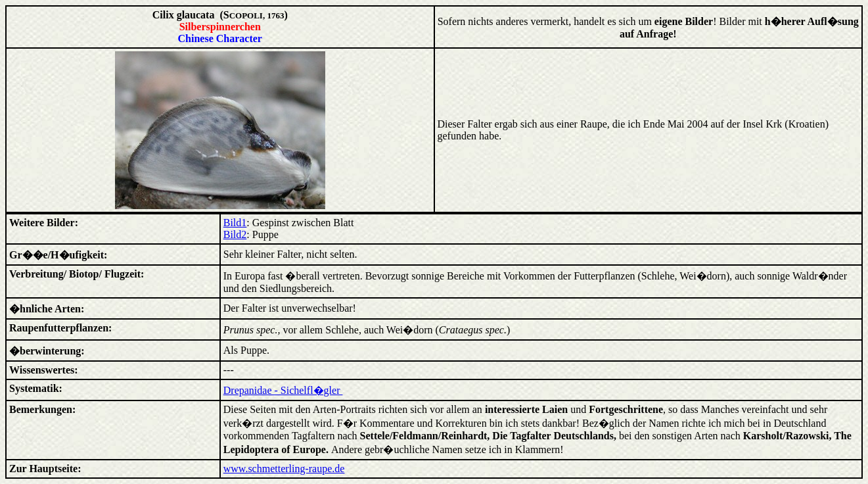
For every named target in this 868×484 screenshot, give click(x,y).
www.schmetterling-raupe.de (284, 469)
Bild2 (235, 234)
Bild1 (235, 223)
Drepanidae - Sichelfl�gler (283, 390)
